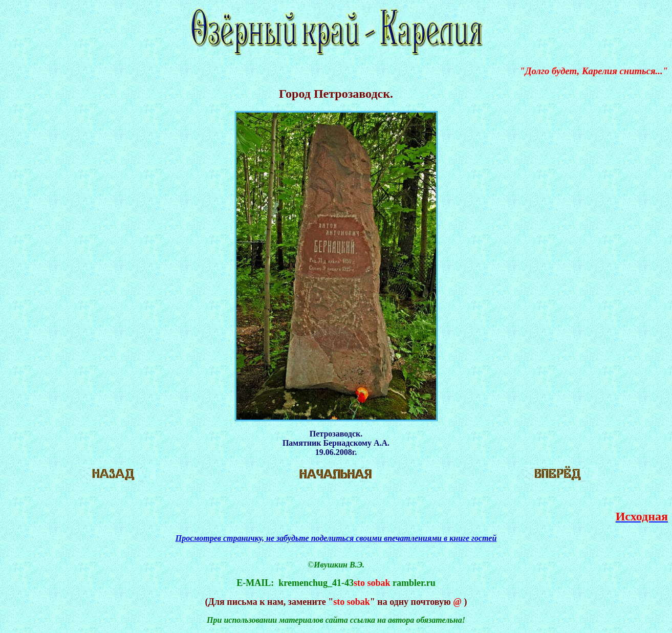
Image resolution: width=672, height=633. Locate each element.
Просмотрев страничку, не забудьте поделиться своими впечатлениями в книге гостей (336, 538)
